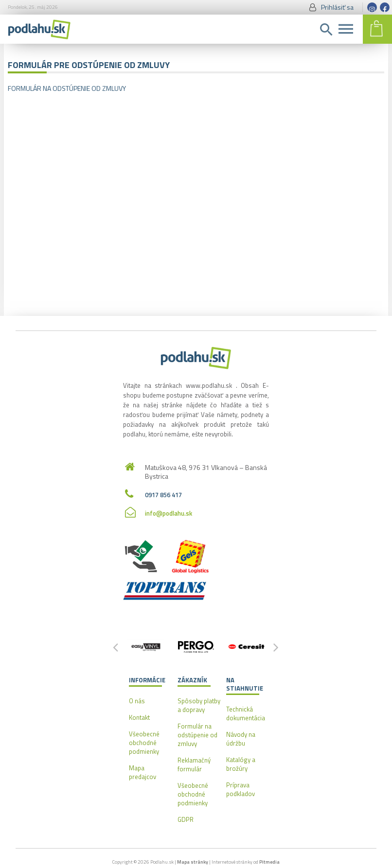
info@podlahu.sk (169, 513)
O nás (137, 701)
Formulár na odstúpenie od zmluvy (197, 735)
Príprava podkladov (241, 789)
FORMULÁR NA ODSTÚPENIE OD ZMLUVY (67, 88)
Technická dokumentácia (246, 713)
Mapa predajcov (143, 772)
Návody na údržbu (241, 739)
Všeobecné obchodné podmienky (144, 743)
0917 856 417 (163, 495)
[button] (276, 647)
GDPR (186, 819)
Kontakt (139, 717)
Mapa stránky (193, 862)
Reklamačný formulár (194, 764)
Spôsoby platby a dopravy (199, 705)
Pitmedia (269, 862)
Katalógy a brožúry (241, 764)
